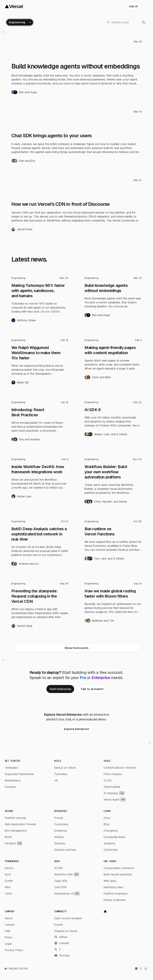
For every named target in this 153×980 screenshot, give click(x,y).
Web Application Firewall (20, 824)
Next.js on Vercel (65, 768)
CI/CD (108, 780)
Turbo (9, 894)
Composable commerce (119, 868)
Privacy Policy (14, 950)
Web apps (110, 881)
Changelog (111, 831)
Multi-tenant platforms (118, 874)
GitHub (61, 937)
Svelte (9, 881)
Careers (10, 925)
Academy (110, 843)
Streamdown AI (67, 894)
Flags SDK (61, 881)
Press (8, 937)
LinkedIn (62, 943)
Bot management (16, 831)
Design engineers (115, 900)
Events (59, 925)
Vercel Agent (114, 800)
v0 (56, 780)
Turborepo (61, 774)
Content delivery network (120, 768)
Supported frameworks (19, 774)
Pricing (59, 818)
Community (111, 850)
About (9, 918)
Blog (106, 824)
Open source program (68, 918)
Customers (61, 824)
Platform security (16, 818)
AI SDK (59, 868)
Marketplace (13, 780)
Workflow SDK (66, 874)
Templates (11, 768)
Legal (8, 944)
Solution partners (65, 850)
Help (8, 931)
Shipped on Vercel (66, 931)
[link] (143, 22)
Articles (59, 837)
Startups (60, 843)
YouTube (62, 955)
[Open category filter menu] (20, 22)
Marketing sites (113, 887)
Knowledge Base (114, 837)
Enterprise (61, 831)
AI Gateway (114, 793)
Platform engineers (116, 894)
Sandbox (13, 843)
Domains (10, 787)
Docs (107, 818)
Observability (112, 787)
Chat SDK (60, 887)
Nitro (8, 887)
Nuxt (8, 874)
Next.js (9, 868)
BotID (8, 837)
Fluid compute (113, 774)
